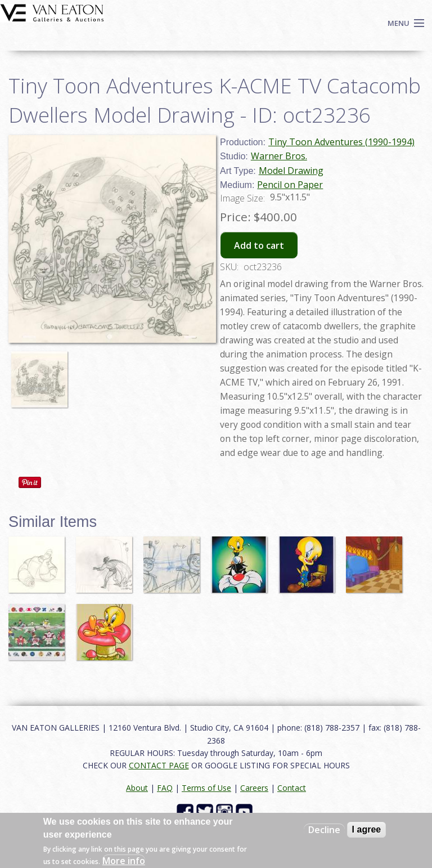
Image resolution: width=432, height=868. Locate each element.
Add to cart (259, 245)
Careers (254, 788)
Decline (324, 830)
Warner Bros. (279, 156)
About (137, 788)
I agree (367, 829)
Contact (292, 788)
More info (124, 861)
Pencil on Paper (290, 185)
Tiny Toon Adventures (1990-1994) (341, 142)
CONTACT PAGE (159, 765)
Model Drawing (291, 171)
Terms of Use (206, 788)
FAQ (165, 788)
